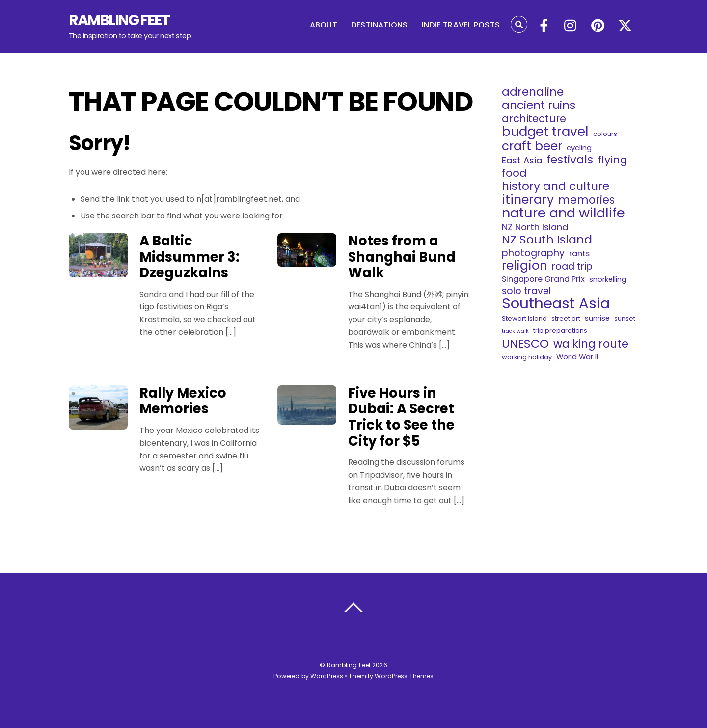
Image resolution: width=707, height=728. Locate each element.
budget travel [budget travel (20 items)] (545, 132)
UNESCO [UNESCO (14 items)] (525, 344)
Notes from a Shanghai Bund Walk (402, 257)
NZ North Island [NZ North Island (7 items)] (535, 227)
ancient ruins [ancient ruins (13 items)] (539, 105)
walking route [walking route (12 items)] (591, 344)
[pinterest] (598, 26)
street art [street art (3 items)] (566, 318)
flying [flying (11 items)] (612, 160)
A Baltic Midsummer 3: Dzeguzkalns (190, 257)
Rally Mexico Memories (183, 401)
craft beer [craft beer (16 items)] (532, 146)
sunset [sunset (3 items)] (625, 318)
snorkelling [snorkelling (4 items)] (608, 279)
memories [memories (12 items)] (586, 200)
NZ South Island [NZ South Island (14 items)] (547, 240)
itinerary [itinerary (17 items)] (528, 200)
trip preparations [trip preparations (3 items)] (560, 331)
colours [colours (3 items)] (605, 134)
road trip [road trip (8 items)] (572, 267)
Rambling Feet (349, 665)
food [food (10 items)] (514, 173)
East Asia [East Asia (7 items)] (522, 161)
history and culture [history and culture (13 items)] (556, 186)
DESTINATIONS (380, 25)
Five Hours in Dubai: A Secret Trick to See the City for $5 (401, 417)
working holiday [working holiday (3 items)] (527, 357)
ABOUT (324, 25)
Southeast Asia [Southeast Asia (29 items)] (556, 303)
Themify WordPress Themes (391, 676)
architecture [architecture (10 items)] (534, 119)
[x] (625, 26)
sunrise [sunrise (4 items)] (597, 318)
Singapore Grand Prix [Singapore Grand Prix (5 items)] (543, 279)
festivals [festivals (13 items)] (570, 160)
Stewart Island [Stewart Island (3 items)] (524, 318)
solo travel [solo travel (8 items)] (526, 291)
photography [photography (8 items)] (533, 253)
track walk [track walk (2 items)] (515, 331)
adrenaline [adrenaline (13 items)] (533, 92)
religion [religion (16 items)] (525, 266)
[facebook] (544, 26)
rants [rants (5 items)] (579, 254)
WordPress (327, 676)
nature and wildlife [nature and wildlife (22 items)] (563, 213)
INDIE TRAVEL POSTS (461, 25)
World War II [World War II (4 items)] (577, 357)
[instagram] (571, 26)
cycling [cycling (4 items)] (579, 148)
